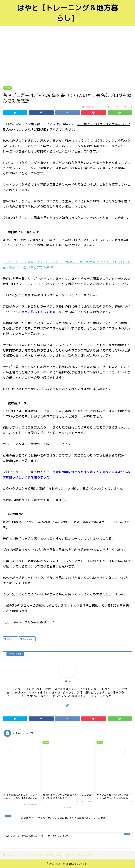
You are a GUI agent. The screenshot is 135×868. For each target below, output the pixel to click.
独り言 (7, 88)
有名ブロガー (28, 639)
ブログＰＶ (11, 639)
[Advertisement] (67, 54)
